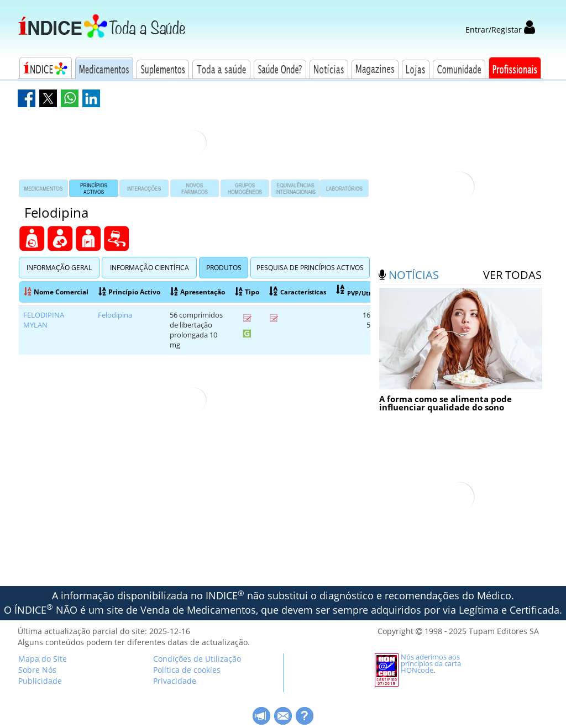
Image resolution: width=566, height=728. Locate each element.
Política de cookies (187, 670)
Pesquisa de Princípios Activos (310, 268)
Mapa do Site (43, 659)
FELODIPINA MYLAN (44, 320)
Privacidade (175, 681)
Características (298, 292)
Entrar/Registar (500, 30)
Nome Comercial (56, 292)
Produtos (224, 268)
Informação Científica (150, 268)
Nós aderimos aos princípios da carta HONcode (431, 663)
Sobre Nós (37, 670)
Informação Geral (59, 268)
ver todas (512, 275)
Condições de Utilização (197, 659)
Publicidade (40, 681)
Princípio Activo (129, 292)
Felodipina (115, 315)
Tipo (247, 292)
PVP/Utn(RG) (361, 291)
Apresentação (198, 292)
